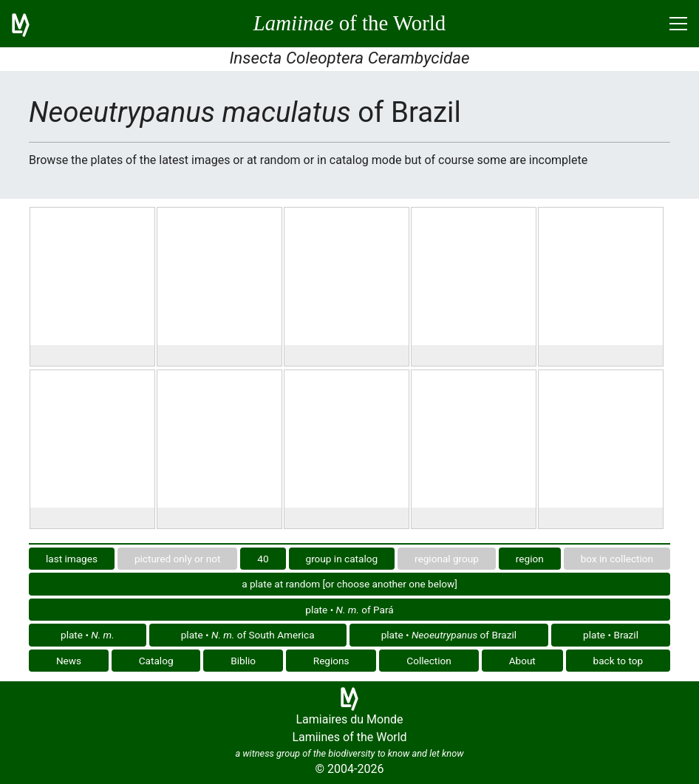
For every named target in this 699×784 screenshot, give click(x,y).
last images (72, 559)
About (522, 661)
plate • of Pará (349, 610)
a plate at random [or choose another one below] (349, 584)
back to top (618, 661)
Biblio (243, 661)
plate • (88, 635)
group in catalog (342, 559)
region (530, 559)
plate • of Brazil (449, 635)
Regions (331, 661)
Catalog (156, 661)
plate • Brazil (611, 635)
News (69, 661)
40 (263, 559)
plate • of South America (248, 635)
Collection (429, 661)
